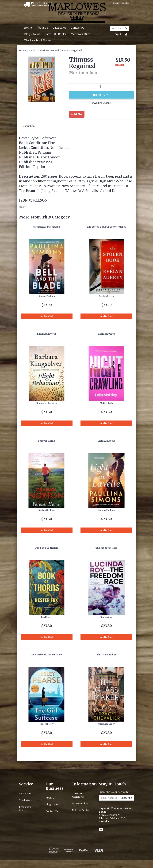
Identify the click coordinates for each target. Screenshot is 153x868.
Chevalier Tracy (106, 724)
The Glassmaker (106, 655)
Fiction (33, 50)
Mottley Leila (106, 403)
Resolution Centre (25, 809)
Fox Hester (47, 617)
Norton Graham (47, 510)
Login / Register (121, 3)
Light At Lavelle (107, 441)
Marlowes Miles (81, 34)
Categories (59, 28)
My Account (26, 794)
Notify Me (101, 95)
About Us (42, 28)
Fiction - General (49, 50)
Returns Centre (81, 810)
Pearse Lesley (47, 724)
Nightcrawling (107, 334)
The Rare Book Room (38, 40)
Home (28, 28)
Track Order (26, 800)
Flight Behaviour (47, 334)
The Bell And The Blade (47, 227)
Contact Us (77, 28)
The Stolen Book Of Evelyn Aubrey (106, 227)
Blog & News (32, 34)
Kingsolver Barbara (47, 403)
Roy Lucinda (107, 617)
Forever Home (47, 441)
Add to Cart (47, 316)
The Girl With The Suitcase (47, 655)
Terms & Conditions (78, 795)
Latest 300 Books (55, 34)
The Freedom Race (106, 548)
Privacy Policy (80, 803)
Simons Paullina (47, 296)
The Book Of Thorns (47, 548)
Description (28, 126)
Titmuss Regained (72, 50)
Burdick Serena (107, 296)
